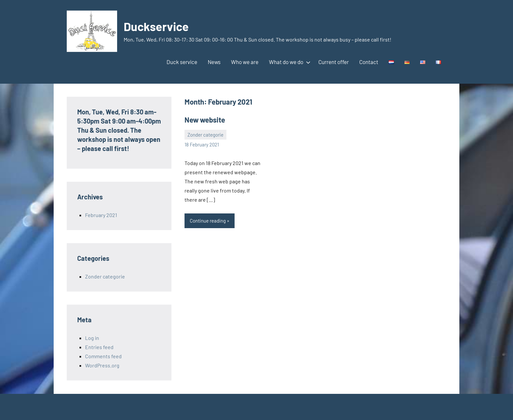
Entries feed (99, 347)
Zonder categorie (205, 135)
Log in (92, 338)
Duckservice (156, 26)
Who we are (245, 62)
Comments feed (103, 356)
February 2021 (101, 215)
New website (205, 120)
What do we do (288, 62)
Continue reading (208, 221)
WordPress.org (102, 365)
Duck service (182, 62)
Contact (369, 62)
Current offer (334, 62)
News (214, 62)
